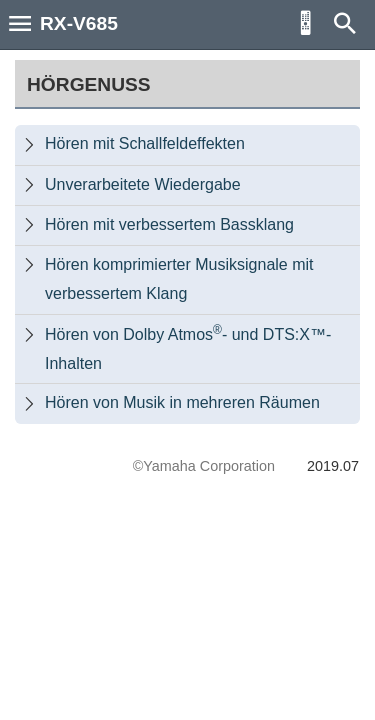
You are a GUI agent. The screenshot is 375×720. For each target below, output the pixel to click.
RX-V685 (79, 23)
